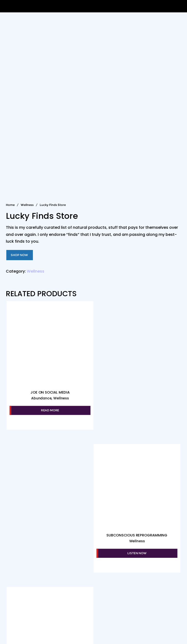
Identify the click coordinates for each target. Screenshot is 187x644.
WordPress (139, 626)
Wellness (27, 205)
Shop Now (19, 255)
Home (10, 205)
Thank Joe (140, 615)
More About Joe (106, 615)
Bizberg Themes (94, 633)
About (15, 615)
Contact (167, 615)
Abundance (41, 398)
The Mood (39, 615)
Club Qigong (70, 615)
